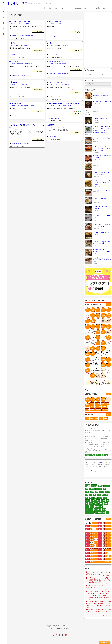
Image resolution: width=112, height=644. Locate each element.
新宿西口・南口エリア (68, 106)
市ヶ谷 (97, 342)
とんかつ (51, 55)
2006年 (100, 553)
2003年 (87, 559)
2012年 (100, 542)
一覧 (108, 304)
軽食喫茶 (27, 24)
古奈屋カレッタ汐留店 (26, 144)
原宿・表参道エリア (26, 106)
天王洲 (87, 358)
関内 (57, 55)
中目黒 (97, 320)
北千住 (103, 375)
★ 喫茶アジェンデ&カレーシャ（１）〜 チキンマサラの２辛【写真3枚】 (102, 183)
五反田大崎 (92, 359)
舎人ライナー (108, 399)
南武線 (87, 398)
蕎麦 (97, 492)
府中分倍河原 (98, 375)
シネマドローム (63, 8)
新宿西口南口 (92, 309)
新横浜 (87, 387)
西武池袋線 (98, 407)
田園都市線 (98, 410)
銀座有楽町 (103, 320)
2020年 (100, 529)
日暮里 (54, 36)
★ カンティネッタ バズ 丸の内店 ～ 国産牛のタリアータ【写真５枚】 (102, 260)
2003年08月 (51, 24)
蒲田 (87, 375)
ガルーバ (55, 97)
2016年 (100, 536)
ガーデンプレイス (21, 24)
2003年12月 (14, 24)
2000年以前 (106, 562)
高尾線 (107, 404)
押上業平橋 (87, 331)
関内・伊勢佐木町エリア (64, 45)
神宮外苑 (87, 314)
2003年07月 (14, 84)
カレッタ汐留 (15, 144)
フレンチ (102, 492)
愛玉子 (51, 36)
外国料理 (19, 64)
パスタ (93, 501)
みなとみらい (92, 382)
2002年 (100, 559)
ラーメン (107, 486)
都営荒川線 (105, 410)
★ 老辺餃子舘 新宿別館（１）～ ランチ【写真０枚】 (64, 104)
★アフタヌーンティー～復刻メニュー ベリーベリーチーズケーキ (102, 217)
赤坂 (87, 347)
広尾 (102, 347)
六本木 (92, 347)
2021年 (87, 529)
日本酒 (96, 498)
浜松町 (97, 353)
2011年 (87, 546)
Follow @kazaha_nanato (98, 471)
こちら (92, 588)
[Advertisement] (98, 40)
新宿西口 (51, 118)
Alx (70, 628)
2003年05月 (14, 106)
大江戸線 (104, 407)
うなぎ (13, 94)
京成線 (92, 407)
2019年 (87, 533)
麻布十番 (108, 347)
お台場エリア (57, 84)
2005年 (87, 556)
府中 (87, 495)
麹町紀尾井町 (108, 342)
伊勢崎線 (92, 398)
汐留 (92, 353)
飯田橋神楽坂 (92, 342)
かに (107, 512)
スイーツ (96, 504)
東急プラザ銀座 (101, 512)
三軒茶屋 (92, 369)
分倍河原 (87, 501)
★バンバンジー (98, 164)
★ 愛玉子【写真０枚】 (54, 22)
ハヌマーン (18, 75)
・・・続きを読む (38, 31)
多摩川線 (103, 398)
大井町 (108, 369)
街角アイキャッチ (86, 8)
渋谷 (92, 314)
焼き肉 (59, 97)
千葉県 (23, 84)
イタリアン (99, 489)
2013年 (87, 542)
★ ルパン (96, 110)
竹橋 (97, 358)
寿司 (87, 489)
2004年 (100, 556)
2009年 (87, 550)
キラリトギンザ (98, 509)
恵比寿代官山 (108, 315)
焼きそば (108, 492)
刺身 (87, 498)
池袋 (97, 336)
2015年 (87, 539)
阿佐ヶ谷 (98, 364)
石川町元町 (103, 382)
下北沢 (87, 369)
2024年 (100, 523)
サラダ (100, 498)
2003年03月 (51, 127)
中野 (87, 364)
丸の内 (94, 486)
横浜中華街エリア (25, 45)
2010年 (100, 546)
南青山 (103, 314)
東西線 (87, 410)
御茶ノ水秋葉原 (108, 331)
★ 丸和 (49, 43)
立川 (108, 364)
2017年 (92, 506)
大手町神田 (87, 326)
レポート (56, 24)
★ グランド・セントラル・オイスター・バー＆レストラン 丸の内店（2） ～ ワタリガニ (102, 148)
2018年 (103, 501)
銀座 (88, 486)
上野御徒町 (103, 331)
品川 (108, 353)
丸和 (55, 55)
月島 (97, 325)
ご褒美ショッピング (98, 8)
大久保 (97, 309)
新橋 (87, 504)
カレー (13, 75)
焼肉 (108, 501)
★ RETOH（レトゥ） (16, 104)
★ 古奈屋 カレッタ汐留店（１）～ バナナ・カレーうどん (27, 126)
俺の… (101, 504)
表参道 (17, 115)
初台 (102, 309)
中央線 (92, 404)
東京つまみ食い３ (44, 8)
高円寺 (92, 364)
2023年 (87, 526)
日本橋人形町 (92, 326)
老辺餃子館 (56, 118)
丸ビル (87, 492)
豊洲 (102, 325)
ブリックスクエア (89, 512)
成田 (19, 94)
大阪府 (101, 419)
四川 (13, 55)
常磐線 (103, 404)
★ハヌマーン (14, 62)
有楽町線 (92, 410)
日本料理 (19, 45)
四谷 (102, 342)
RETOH (13, 115)
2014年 (100, 539)
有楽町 (101, 486)
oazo (91, 495)
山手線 (87, 404)
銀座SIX (105, 498)
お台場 (51, 97)
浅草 (97, 331)
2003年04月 (51, 106)
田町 (102, 353)
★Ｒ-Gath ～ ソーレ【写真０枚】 (20, 22)
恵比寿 (106, 504)
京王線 (97, 398)
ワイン (99, 495)
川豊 (16, 94)
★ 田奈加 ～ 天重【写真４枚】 (102, 233)
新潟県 (87, 419)
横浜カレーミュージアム (63, 74)
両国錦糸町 (108, 326)
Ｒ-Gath (31, 36)
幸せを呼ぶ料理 (22, 4)
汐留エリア (28, 129)
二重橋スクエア (89, 509)
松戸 (107, 495)
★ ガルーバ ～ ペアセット (55, 82)
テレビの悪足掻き (74, 8)
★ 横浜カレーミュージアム (56, 62)
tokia (95, 495)
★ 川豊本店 (13, 82)
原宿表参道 (97, 315)
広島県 (106, 419)
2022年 (100, 526)
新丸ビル (97, 506)
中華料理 (92, 489)
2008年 (100, 550)
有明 (108, 358)
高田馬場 (103, 336)
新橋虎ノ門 (87, 353)
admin (107, 8)
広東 (50, 137)
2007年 (87, 553)
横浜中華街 (108, 382)
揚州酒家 (54, 137)
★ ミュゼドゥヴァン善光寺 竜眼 (102, 102)
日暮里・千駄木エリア (64, 24)
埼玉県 (92, 419)
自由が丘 (103, 369)
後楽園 (87, 342)
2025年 (87, 523)
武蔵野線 (97, 404)
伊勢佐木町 (23, 75)
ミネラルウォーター (24, 36)
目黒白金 (92, 320)
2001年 (87, 562)
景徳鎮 (16, 55)
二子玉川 (98, 369)
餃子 (60, 118)
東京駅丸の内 (108, 320)
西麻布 (97, 347)
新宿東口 (87, 309)
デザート (98, 501)
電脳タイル (54, 8)
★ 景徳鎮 (12, 43)
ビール (91, 504)
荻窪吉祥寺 (103, 364)
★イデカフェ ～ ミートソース (101, 190)
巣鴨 (92, 336)
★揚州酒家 (50, 125)
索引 (108, 519)
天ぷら (87, 506)
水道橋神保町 (108, 337)
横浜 (87, 382)
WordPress (59, 628)
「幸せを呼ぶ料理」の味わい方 (97, 455)
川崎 (92, 375)
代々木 (108, 309)
